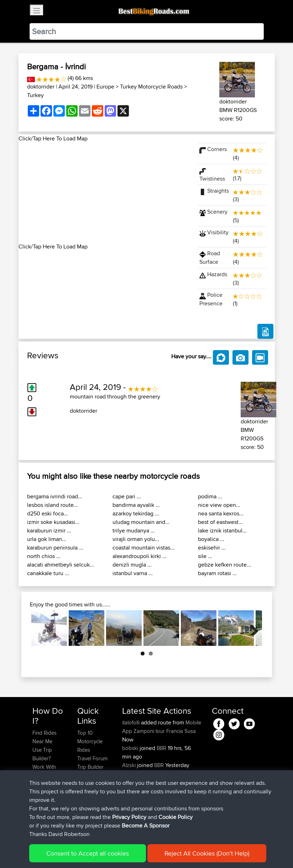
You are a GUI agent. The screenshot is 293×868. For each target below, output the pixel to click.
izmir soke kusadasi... (53, 522)
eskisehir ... (212, 548)
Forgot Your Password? (46, 788)
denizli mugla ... (132, 565)
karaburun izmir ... (49, 531)
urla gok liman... (47, 539)
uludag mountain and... (141, 522)
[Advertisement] (104, 193)
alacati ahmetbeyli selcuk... (61, 565)
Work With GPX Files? (45, 771)
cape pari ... (127, 496)
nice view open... (219, 505)
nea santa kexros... (221, 513)
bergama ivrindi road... (55, 496)
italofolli (132, 722)
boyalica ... (211, 539)
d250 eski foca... (48, 513)
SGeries (132, 774)
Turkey (35, 95)
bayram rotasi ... (217, 573)
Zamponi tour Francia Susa (165, 731)
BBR (161, 748)
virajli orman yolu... (136, 539)
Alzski (130, 765)
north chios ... (44, 556)
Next (251, 628)
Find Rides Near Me (45, 737)
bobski (131, 748)
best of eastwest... (220, 522)
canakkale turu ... (48, 573)
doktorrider (41, 87)
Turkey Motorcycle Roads (151, 87)
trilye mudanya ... (134, 531)
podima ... (210, 496)
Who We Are (92, 775)
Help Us (87, 792)
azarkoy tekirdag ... (136, 513)
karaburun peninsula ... (55, 548)
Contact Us (90, 784)
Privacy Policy (129, 851)
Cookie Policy (176, 851)
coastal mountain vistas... (143, 548)
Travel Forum (92, 758)
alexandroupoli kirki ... (140, 556)
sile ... (205, 556)
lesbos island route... (53, 505)
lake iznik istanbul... (222, 531)
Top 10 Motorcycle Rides (90, 741)
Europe (105, 87)
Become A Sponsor (146, 860)
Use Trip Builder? (42, 754)
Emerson (133, 791)
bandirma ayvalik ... (136, 505)
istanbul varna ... (133, 573)
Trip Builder (90, 767)
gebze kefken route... (224, 565)
